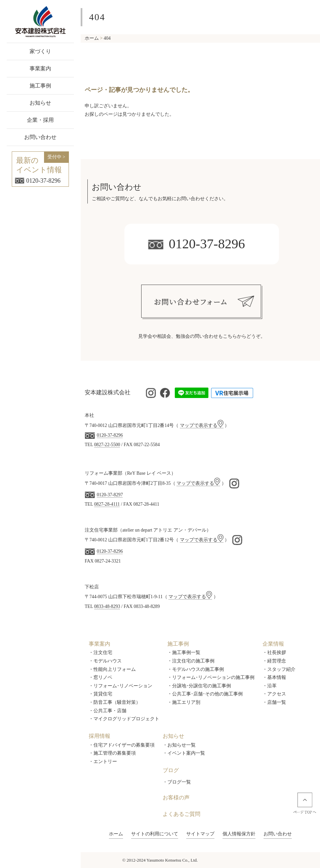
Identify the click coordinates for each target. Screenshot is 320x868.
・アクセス (274, 694)
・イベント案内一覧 (184, 753)
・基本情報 (274, 677)
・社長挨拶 (274, 653)
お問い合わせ (40, 137)
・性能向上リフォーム (112, 669)
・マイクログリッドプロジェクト (124, 719)
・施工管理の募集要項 (112, 753)
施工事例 (40, 86)
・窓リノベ (101, 677)
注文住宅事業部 (101, 530)
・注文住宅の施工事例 (191, 661)
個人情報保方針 (239, 834)
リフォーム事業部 (104, 473)
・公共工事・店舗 (108, 711)
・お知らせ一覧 (179, 745)
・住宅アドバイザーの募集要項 (122, 745)
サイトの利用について (155, 834)
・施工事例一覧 (184, 653)
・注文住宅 (101, 653)
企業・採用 (40, 120)
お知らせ (40, 103)
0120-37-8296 (38, 181)
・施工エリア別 (184, 702)
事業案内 (40, 68)
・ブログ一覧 (177, 782)
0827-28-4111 (107, 504)
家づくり (40, 51)
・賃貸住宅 (101, 694)
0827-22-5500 (107, 445)
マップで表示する (202, 425)
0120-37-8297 (110, 495)
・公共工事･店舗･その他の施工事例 (205, 694)
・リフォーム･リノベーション (121, 686)
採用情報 (99, 736)
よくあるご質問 (182, 814)
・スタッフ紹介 (279, 669)
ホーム (116, 834)
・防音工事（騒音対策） (115, 702)
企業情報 (273, 644)
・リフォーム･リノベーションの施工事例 (211, 677)
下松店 (92, 587)
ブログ (171, 770)
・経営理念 (274, 661)
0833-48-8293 (107, 606)
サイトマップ (200, 834)
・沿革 (270, 686)
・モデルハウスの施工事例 (196, 669)
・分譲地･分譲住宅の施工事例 (199, 686)
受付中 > (56, 157)
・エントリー (103, 762)
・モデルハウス (105, 661)
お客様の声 (176, 798)
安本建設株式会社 (108, 392)
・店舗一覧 (274, 702)
